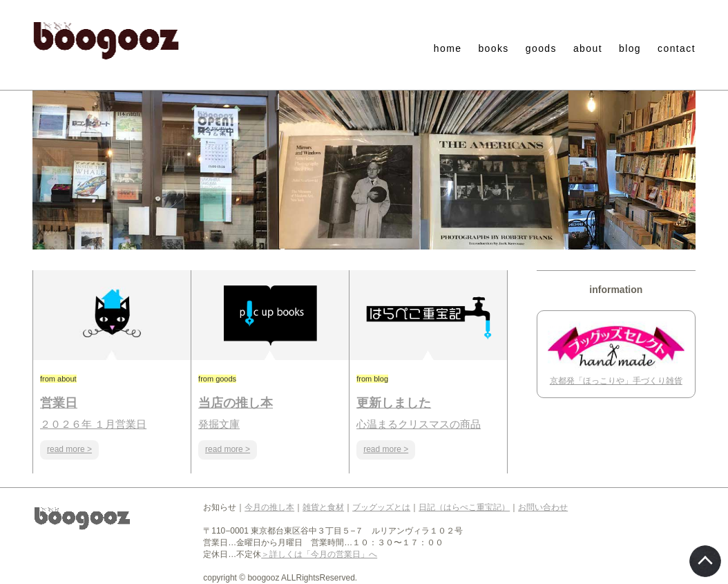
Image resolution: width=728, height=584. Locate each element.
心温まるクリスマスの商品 (419, 424)
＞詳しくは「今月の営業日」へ (319, 554)
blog (630, 48)
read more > (69, 449)
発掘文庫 (219, 424)
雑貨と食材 (323, 507)
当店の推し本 (236, 403)
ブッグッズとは (381, 507)
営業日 (59, 403)
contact (677, 48)
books (493, 48)
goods (541, 48)
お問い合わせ (543, 507)
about (588, 48)
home (448, 48)
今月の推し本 (269, 507)
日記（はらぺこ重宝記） (464, 507)
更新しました (394, 403)
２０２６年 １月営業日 (93, 424)
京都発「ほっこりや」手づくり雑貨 (616, 381)
